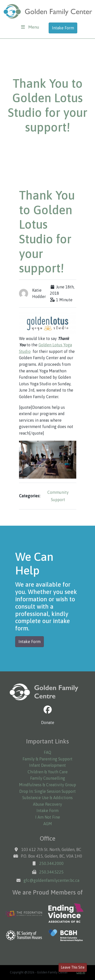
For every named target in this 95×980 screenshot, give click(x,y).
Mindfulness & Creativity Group (48, 785)
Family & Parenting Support (48, 759)
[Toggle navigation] (30, 27)
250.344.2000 (51, 863)
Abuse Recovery (48, 804)
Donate (48, 722)
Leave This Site (73, 967)
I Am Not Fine (48, 817)
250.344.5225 (51, 872)
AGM (48, 824)
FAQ (48, 752)
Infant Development (48, 765)
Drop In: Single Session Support (48, 791)
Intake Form (63, 28)
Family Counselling (48, 778)
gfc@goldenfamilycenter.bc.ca (51, 880)
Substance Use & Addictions (48, 798)
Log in (81, 972)
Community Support (58, 496)
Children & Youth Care (48, 772)
